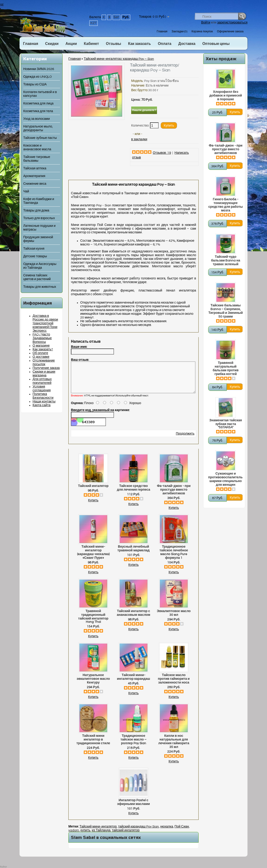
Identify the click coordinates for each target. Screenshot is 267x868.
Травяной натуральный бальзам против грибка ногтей (225, 369)
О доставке (41, 357)
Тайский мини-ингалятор (98, 832)
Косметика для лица (38, 104)
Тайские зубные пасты (40, 138)
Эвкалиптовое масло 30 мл (174, 619)
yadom (74, 836)
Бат (116, 17)
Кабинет (92, 44)
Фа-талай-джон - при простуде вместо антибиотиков (226, 149)
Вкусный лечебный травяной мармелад (133, 554)
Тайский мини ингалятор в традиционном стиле (93, 745)
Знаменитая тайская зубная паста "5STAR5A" (226, 424)
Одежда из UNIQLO (37, 77)
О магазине (41, 346)
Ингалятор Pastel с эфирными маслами (134, 808)
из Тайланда (101, 836)
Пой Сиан (182, 832)
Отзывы (113, 44)
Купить (93, 506)
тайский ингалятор (126, 836)
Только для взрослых (39, 218)
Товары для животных (40, 287)
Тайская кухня (34, 249)
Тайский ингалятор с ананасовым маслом (133, 619)
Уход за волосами (37, 119)
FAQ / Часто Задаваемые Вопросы (42, 338)
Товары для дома (36, 211)
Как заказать (140, 44)
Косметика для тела (38, 111)
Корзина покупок (202, 32)
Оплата (165, 44)
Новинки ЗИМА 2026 (39, 69)
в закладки (139, 139)
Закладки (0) (179, 32)
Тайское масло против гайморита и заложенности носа (174, 684)
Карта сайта (42, 405)
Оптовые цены (216, 44)
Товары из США (35, 84)
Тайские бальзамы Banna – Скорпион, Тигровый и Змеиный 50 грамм (226, 311)
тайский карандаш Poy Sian (139, 832)
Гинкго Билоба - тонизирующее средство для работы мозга (226, 205)
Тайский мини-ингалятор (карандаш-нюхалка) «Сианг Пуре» (93, 558)
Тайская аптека (35, 168)
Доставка (187, 44)
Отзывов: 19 (162, 153)
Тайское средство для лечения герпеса (133, 493)
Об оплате (40, 353)
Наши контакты (44, 402)
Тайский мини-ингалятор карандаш (133, 683)
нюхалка (167, 832)
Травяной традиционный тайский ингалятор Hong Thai (93, 622)
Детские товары (35, 256)
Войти (206, 23)
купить (85, 836)
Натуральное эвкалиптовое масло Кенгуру (93, 684)
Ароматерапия (34, 176)
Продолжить (185, 439)
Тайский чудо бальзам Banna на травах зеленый (225, 261)
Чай (26, 191)
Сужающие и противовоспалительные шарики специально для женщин (226, 479)
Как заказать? (43, 349)
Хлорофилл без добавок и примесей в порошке (226, 96)
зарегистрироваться (232, 23)
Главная (162, 32)
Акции (71, 44)
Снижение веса (35, 184)
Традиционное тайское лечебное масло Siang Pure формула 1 (174, 558)
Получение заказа (46, 368)
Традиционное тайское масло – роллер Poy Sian (133, 745)
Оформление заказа (230, 32)
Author (3, 867)
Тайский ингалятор (93, 492)
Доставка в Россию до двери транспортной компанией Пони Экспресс (45, 323)
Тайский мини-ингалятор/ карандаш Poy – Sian (119, 59)
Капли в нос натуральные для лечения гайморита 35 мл (174, 747)
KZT (93, 23)
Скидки (52, 44)
